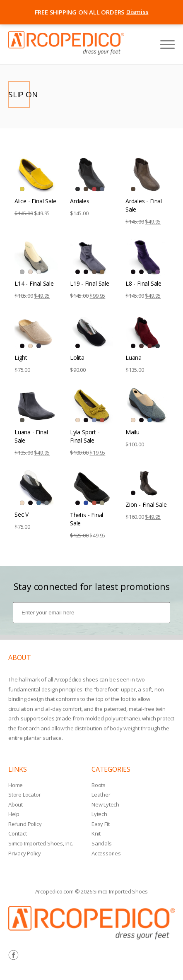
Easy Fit (100, 824)
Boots (99, 785)
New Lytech (105, 804)
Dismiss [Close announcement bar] (137, 12)
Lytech (99, 814)
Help (14, 814)
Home (16, 785)
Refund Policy (25, 824)
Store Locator (24, 795)
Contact (18, 833)
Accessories (106, 853)
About (16, 804)
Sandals (102, 843)
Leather (101, 795)
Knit (96, 833)
